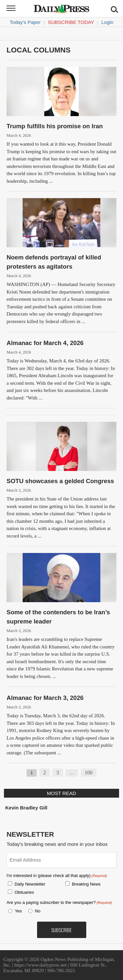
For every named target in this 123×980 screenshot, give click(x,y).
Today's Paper (25, 22)
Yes (17, 911)
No (38, 911)
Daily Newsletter (30, 884)
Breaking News (86, 884)
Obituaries (24, 892)
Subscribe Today (71, 22)
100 (89, 773)
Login (107, 22)
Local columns (39, 50)
